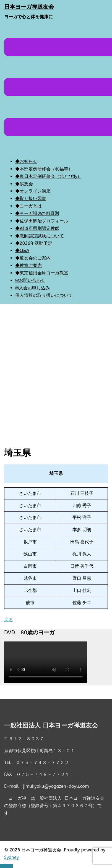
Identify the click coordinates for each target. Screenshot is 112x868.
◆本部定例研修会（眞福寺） (44, 169)
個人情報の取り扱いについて (44, 295)
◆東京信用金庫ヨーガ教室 (42, 273)
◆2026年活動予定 (34, 243)
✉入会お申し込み (32, 288)
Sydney (11, 857)
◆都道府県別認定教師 (37, 228)
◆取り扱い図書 (31, 198)
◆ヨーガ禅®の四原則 (37, 213)
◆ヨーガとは (28, 206)
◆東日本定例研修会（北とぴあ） (48, 176)
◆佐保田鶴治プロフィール (42, 221)
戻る (9, 620)
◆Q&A (22, 250)
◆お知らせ (26, 161)
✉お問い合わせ (30, 280)
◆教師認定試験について (40, 236)
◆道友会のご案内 (33, 258)
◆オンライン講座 (33, 191)
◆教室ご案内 (28, 265)
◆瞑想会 (24, 184)
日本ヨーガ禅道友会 (29, 7)
